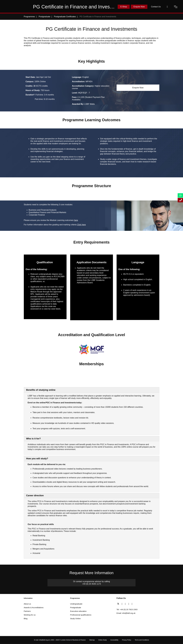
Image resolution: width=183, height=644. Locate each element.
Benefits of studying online (41, 390)
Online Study (102, 640)
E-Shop (124, 7)
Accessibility (114, 640)
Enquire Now (139, 7)
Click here (81, 225)
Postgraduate (76, 607)
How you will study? (37, 459)
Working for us (30, 615)
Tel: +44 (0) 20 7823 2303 (127, 609)
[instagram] (132, 604)
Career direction (35, 495)
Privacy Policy (127, 640)
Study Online (75, 618)
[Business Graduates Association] (52, 374)
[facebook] (123, 604)
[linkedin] (126, 604)
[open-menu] (176, 7)
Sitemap (92, 640)
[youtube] (129, 604)
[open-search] (167, 7)
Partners (27, 611)
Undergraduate (76, 604)
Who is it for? (33, 439)
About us (27, 604)
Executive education (78, 611)
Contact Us (156, 7)
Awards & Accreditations (34, 607)
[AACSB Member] (76, 374)
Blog (26, 618)
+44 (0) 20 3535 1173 (91, 584)
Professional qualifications (81, 615)
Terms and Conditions (142, 640)
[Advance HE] (30, 374)
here (76, 220)
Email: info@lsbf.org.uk (126, 613)
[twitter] (119, 604)
